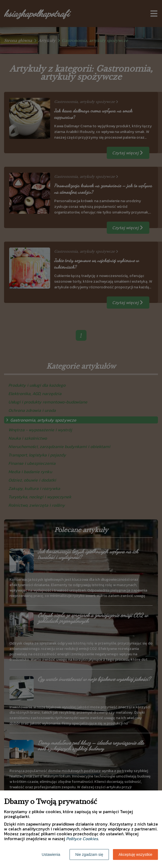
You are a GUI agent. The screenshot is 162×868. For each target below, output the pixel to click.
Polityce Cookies (82, 839)
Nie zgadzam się (89, 854)
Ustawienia (51, 854)
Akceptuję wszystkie (135, 854)
